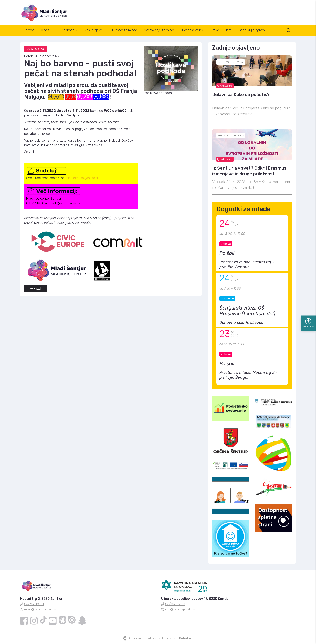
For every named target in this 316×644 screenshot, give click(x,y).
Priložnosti (69, 31)
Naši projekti (96, 31)
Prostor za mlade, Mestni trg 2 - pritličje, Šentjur (248, 265)
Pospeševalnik (194, 31)
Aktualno (225, 86)
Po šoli (227, 254)
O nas (47, 31)
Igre (231, 31)
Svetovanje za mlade (161, 31)
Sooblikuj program (254, 31)
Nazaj (36, 289)
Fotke (217, 31)
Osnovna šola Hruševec (241, 323)
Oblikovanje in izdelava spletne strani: (161, 639)
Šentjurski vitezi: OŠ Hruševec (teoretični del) (247, 311)
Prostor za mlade (126, 31)
